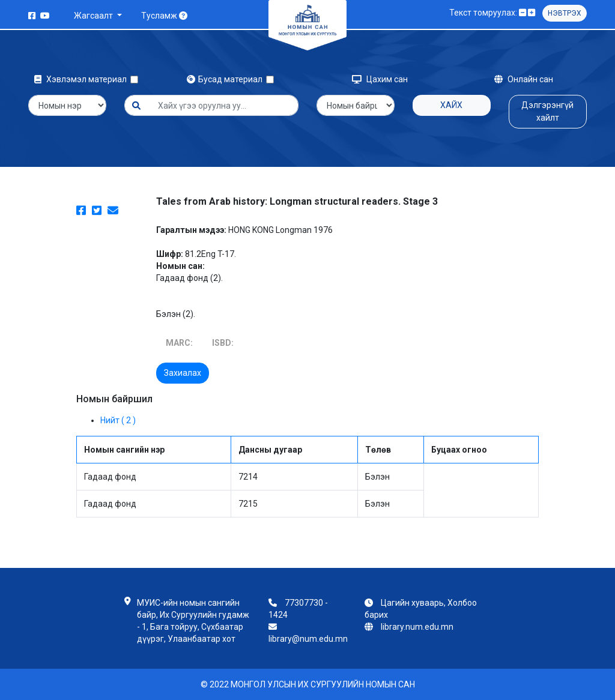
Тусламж (164, 16)
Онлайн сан (524, 79)
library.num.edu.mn (417, 627)
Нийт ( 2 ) (118, 420)
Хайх (451, 105)
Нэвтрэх (565, 13)
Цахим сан (380, 79)
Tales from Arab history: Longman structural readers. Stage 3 (297, 201)
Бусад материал (226, 79)
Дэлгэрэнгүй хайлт (547, 111)
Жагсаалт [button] (94, 16)
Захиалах (183, 373)
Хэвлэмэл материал (82, 79)
